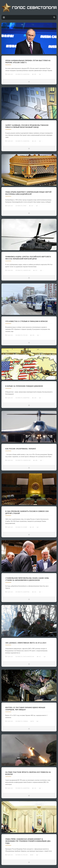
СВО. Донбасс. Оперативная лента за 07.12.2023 (26, 643)
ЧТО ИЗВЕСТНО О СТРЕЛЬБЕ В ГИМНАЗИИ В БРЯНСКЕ (26, 321)
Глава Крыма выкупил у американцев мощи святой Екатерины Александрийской (28, 193)
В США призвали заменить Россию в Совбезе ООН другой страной (27, 512)
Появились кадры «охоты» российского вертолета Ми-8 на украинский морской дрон (28, 258)
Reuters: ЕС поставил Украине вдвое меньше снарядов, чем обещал (25, 709)
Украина (26, 721)
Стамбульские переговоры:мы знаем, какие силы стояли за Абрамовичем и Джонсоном (27, 579)
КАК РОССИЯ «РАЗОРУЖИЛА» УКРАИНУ (21, 449)
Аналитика (26, 74)
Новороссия (27, 270)
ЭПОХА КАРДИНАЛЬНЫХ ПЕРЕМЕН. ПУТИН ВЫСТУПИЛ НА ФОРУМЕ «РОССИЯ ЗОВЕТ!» (28, 62)
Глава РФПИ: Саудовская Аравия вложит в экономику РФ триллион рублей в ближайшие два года (28, 841)
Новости (20, 74)
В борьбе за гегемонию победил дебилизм (24, 386)
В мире (25, 527)
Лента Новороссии (29, 657)
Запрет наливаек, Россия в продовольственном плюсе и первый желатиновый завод (27, 126)
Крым (25, 206)
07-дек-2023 (9, 74)
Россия (25, 335)
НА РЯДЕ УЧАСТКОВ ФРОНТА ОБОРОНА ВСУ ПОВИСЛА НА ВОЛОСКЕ (28, 773)
